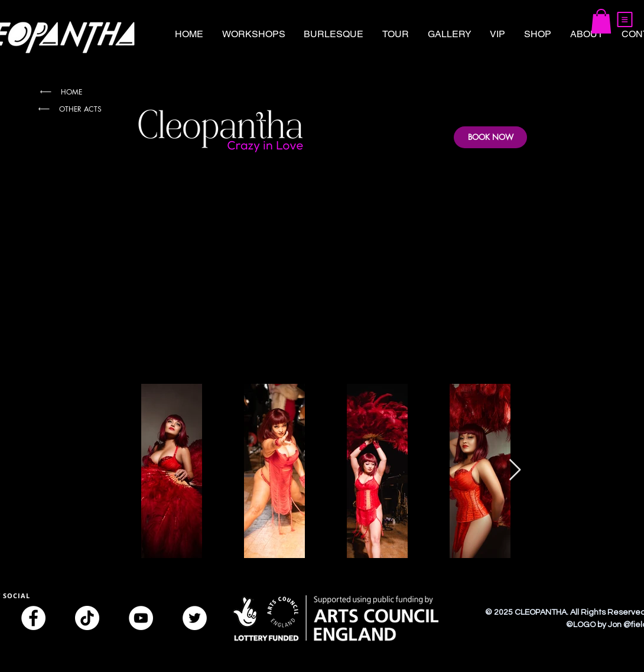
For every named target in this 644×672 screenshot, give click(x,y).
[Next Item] (515, 470)
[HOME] (60, 92)
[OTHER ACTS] (69, 109)
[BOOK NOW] (490, 137)
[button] (625, 19)
